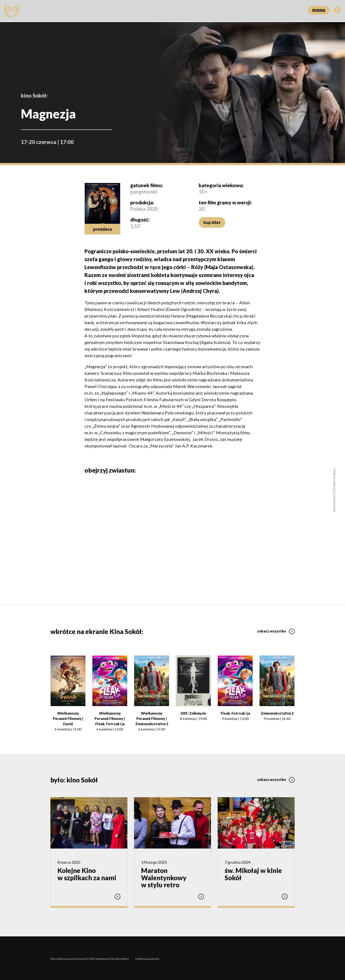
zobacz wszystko (276, 630)
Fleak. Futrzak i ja (235, 713)
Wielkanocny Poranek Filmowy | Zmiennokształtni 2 (152, 718)
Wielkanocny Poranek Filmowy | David (68, 718)
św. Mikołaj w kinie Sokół (253, 874)
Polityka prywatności (147, 957)
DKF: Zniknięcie (193, 713)
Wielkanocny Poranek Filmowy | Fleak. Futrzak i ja (110, 718)
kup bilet (212, 222)
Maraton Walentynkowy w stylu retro (164, 877)
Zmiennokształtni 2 (277, 713)
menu (319, 10)
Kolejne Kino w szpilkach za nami (87, 874)
